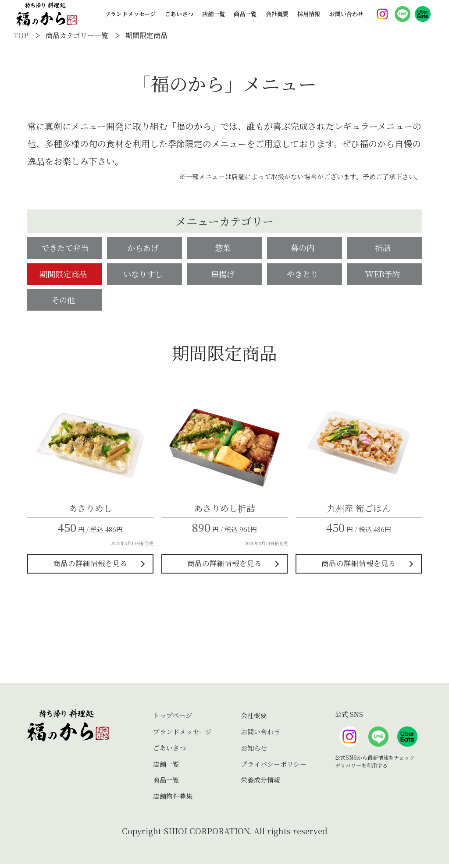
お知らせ (254, 751)
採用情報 (309, 20)
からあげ (145, 248)
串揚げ (224, 275)
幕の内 (304, 248)
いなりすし (145, 275)
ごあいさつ (179, 20)
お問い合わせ (346, 20)
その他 (65, 303)
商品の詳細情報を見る (90, 567)
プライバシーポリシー (274, 767)
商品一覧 (245, 20)
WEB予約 (384, 275)
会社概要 (277, 20)
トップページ (173, 719)
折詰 (385, 248)
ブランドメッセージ (130, 20)
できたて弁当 (65, 248)
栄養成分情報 (260, 784)
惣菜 (224, 248)
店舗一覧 (214, 20)
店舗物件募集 (173, 800)
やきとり (304, 275)
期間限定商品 (65, 275)
